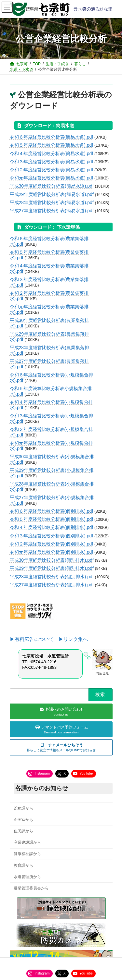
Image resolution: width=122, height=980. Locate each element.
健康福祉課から (27, 854)
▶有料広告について (34, 639)
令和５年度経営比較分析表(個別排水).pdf (52, 519)
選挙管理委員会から (31, 888)
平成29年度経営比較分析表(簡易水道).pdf (52, 194)
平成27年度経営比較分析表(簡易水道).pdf (52, 211)
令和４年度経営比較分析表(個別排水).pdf (52, 527)
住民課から (23, 831)
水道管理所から (27, 877)
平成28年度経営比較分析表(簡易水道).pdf (52, 202)
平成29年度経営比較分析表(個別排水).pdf (52, 568)
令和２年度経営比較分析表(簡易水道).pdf (52, 170)
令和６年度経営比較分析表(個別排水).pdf (52, 511)
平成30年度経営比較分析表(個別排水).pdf (52, 560)
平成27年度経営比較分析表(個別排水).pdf (52, 585)
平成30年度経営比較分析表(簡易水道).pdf (52, 186)
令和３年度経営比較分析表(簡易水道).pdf (52, 162)
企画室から (23, 820)
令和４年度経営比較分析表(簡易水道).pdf (52, 153)
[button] (61, 748)
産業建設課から (27, 843)
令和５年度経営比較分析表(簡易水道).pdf (52, 145)
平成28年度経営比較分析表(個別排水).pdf (52, 577)
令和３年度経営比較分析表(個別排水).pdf (52, 536)
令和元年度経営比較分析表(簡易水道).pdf (52, 178)
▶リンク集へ (73, 639)
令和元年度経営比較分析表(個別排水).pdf (52, 552)
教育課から (23, 865)
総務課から (23, 808)
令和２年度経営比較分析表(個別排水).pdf (52, 544)
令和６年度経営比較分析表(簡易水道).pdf (52, 137)
